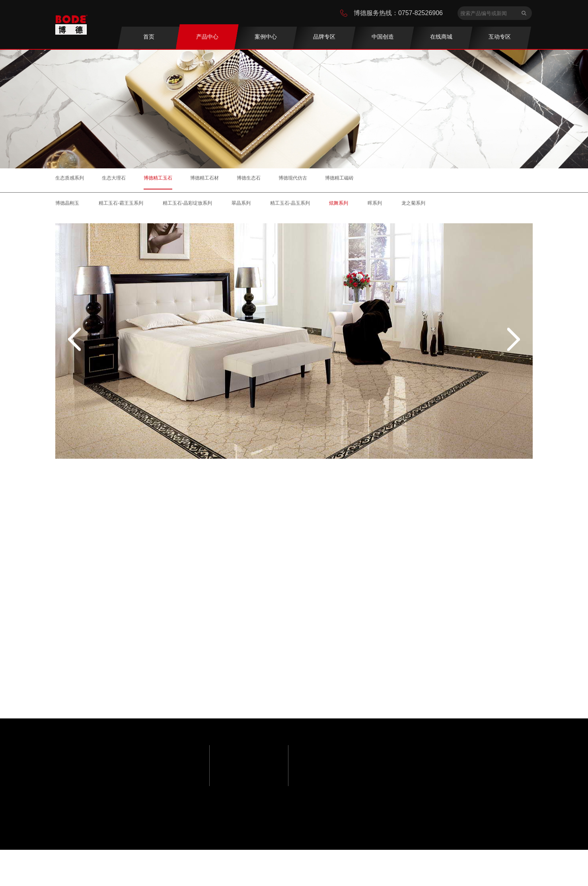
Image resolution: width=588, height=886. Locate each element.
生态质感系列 (70, 178)
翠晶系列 (241, 205)
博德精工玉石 (158, 178)
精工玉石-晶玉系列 (290, 205)
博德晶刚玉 (67, 205)
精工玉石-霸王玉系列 (121, 205)
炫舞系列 (339, 205)
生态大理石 (114, 178)
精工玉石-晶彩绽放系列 (187, 205)
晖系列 (375, 205)
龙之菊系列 (413, 205)
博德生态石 (249, 178)
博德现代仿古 (293, 178)
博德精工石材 (204, 178)
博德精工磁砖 (339, 178)
